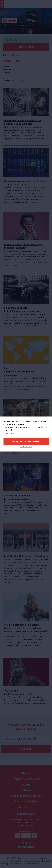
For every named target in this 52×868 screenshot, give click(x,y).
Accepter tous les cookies (26, 441)
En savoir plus (9, 433)
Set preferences (26, 447)
